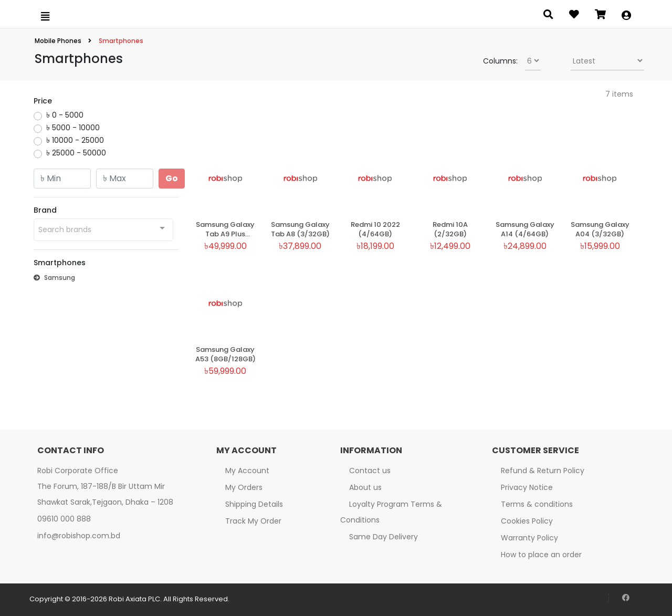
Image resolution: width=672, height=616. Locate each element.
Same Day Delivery (384, 537)
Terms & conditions (537, 504)
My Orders (244, 487)
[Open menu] (45, 16)
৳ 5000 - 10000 (73, 128)
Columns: (500, 61)
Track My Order (253, 521)
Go (172, 178)
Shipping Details (254, 504)
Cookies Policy (527, 521)
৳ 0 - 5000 (65, 115)
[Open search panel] (548, 16)
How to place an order (541, 555)
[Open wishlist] (574, 16)
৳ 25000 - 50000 (76, 153)
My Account (247, 471)
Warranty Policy (529, 538)
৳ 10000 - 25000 (75, 140)
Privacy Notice (527, 487)
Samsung (54, 278)
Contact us (370, 471)
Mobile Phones (59, 41)
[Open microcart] (600, 16)
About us (365, 487)
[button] (626, 16)
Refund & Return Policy (543, 471)
